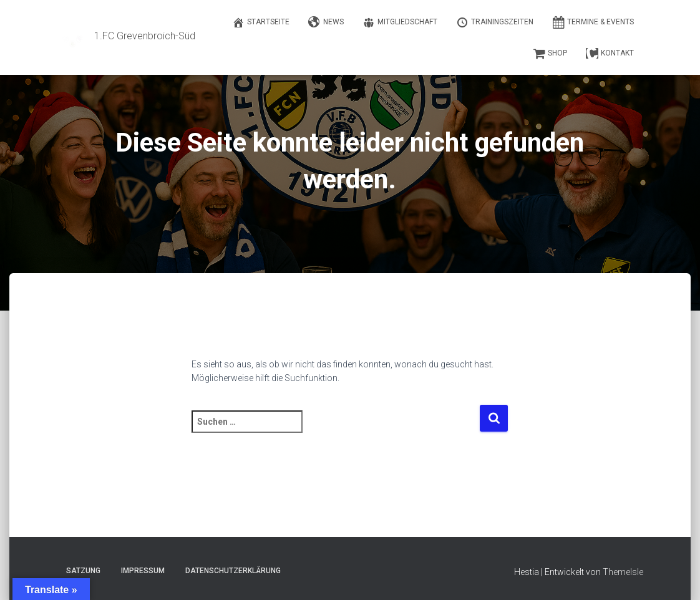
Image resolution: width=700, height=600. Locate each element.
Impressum (143, 571)
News (326, 22)
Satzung (83, 571)
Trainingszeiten (495, 22)
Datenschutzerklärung (233, 571)
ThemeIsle (623, 572)
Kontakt (610, 54)
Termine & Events (593, 22)
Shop (550, 54)
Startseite (261, 22)
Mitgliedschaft (400, 22)
